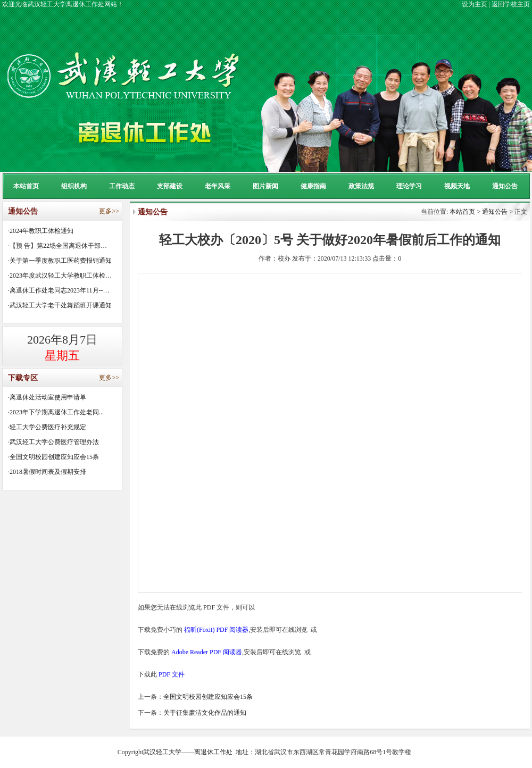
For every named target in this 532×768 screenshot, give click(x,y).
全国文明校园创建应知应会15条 (208, 697)
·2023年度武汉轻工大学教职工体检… (60, 276)
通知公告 (505, 186)
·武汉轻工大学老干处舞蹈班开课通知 (60, 305)
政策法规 (361, 186)
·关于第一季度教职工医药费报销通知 (60, 261)
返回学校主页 (511, 4)
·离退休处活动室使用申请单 (47, 397)
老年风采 (218, 186)
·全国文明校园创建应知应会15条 (53, 457)
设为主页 (475, 4)
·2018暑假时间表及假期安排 (47, 472)
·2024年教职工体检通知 (41, 231)
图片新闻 (265, 186)
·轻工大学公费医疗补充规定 (47, 427)
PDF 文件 (172, 674)
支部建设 (170, 186)
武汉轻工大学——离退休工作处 (188, 752)
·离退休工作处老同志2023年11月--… (59, 290)
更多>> (109, 211)
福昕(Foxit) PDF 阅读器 (216, 630)
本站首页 (26, 186)
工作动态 (122, 186)
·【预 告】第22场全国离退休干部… (57, 246)
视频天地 (457, 186)
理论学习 (409, 186)
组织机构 (74, 186)
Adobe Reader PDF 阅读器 (207, 652)
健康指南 (313, 186)
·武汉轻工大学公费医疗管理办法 (53, 442)
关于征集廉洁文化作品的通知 (205, 713)
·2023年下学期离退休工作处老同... (56, 412)
